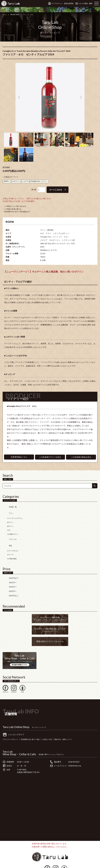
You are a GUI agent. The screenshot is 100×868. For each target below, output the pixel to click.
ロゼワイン (16, 177)
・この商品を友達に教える (12, 204)
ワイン (28, 15)
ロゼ (35, 15)
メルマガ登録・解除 (85, 4)
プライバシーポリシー (12, 725)
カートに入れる (56, 185)
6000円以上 (10, 582)
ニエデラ (25, 177)
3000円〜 (9, 568)
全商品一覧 (9, 501)
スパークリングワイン (15, 509)
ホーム (5, 15)
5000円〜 (9, 577)
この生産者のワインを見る (50, 453)
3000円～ (7, 177)
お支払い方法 (54, 725)
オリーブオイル (13, 536)
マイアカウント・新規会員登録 (63, 4)
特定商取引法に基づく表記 (35, 725)
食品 (7, 533)
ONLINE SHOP (16, 15)
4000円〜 (9, 573)
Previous (19, 97)
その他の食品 (12, 544)
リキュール (9, 529)
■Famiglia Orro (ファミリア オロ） (23, 402)
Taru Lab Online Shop (16, 713)
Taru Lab (8, 737)
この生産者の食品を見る (81, 453)
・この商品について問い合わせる (14, 202)
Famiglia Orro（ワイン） (39, 177)
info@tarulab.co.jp (76, 752)
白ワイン (10, 513)
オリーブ (10, 541)
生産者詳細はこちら (19, 453)
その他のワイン (13, 525)
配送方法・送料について (72, 725)
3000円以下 (10, 564)
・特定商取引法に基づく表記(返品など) (16, 207)
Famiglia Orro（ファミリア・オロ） (55, 232)
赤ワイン (10, 517)
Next (81, 97)
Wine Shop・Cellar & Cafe (19, 740)
